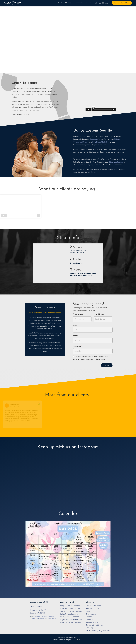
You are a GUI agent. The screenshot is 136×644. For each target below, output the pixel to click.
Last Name (99, 314)
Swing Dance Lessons (70, 617)
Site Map (90, 628)
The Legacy (91, 614)
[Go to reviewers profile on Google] (7, 405)
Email (76, 325)
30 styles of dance (116, 162)
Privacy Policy (92, 622)
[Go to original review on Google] (39, 405)
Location (77, 346)
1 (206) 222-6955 (77, 263)
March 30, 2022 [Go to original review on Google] (14, 406)
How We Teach (92, 608)
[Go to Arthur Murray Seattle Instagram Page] (47, 602)
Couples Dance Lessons (70, 608)
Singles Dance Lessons (70, 605)
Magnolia (51, 616)
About (89, 3)
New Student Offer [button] (122, 3)
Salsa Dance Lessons (69, 614)
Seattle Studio (36, 602)
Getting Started (65, 3)
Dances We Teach (94, 605)
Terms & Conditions (94, 625)
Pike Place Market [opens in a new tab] (100, 142)
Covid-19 (90, 619)
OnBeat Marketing (77, 640)
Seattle (42, 618)
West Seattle (52, 618)
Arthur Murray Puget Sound (98, 630)
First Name (78, 314)
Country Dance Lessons (70, 622)
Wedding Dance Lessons (71, 611)
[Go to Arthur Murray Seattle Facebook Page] (44, 602)
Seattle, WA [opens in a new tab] (94, 139)
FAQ (88, 611)
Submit (107, 365)
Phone (76, 336)
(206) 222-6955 (36, 606)
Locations (79, 3)
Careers (89, 617)
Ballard (38, 616)
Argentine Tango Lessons (71, 619)
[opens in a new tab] (68, 555)
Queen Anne (34, 618)
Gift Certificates (101, 3)
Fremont (44, 616)
